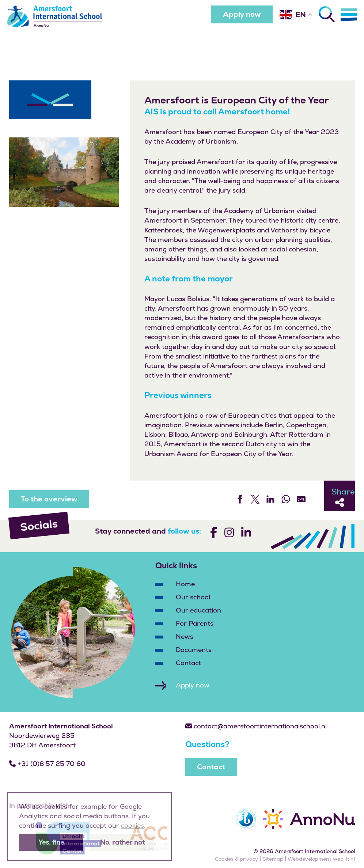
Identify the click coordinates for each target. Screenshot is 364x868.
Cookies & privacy (236, 859)
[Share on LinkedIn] (270, 499)
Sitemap (273, 859)
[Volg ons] (214, 534)
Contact (188, 663)
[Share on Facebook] (240, 499)
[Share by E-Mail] (301, 499)
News (185, 636)
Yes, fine (51, 842)
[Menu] (349, 15)
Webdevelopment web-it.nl (321, 859)
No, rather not (122, 842)
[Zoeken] (327, 14)
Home (185, 584)
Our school (193, 597)
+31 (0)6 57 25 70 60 (47, 764)
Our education (198, 610)
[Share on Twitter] (255, 499)
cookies (132, 825)
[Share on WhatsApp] (286, 499)
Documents (194, 650)
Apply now (242, 14)
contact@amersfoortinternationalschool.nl (256, 726)
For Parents (195, 623)
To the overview (49, 499)
